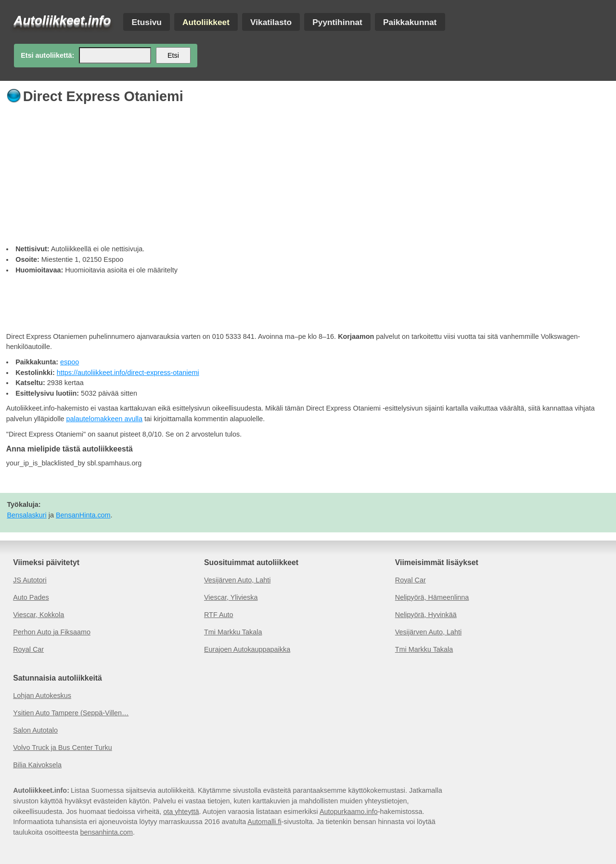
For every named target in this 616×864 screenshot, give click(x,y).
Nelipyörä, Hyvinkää (426, 615)
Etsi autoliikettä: (47, 55)
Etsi (173, 55)
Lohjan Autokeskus (42, 696)
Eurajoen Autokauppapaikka (247, 649)
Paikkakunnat (410, 22)
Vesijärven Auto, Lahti (237, 580)
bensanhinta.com (106, 832)
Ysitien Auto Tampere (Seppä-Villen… (71, 713)
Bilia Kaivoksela (37, 765)
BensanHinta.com (83, 515)
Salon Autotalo (35, 730)
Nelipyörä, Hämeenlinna (432, 597)
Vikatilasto (271, 22)
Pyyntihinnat (337, 22)
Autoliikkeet (206, 22)
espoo (70, 362)
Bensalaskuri (26, 515)
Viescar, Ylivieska (231, 597)
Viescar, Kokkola (38, 615)
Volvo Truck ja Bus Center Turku (63, 748)
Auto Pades (31, 597)
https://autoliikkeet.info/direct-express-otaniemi (128, 373)
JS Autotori (30, 580)
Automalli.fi (264, 822)
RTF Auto (219, 615)
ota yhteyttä (181, 812)
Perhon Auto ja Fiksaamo (52, 632)
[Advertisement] (295, 172)
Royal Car (28, 649)
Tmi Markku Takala (233, 632)
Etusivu (146, 22)
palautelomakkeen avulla (104, 419)
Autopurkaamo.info (349, 812)
